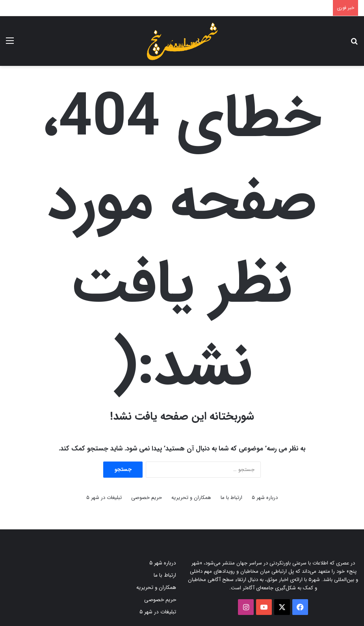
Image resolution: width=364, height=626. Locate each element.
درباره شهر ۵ (265, 498)
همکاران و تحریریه (191, 498)
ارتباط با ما (231, 498)
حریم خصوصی (147, 498)
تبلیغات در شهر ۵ (104, 498)
